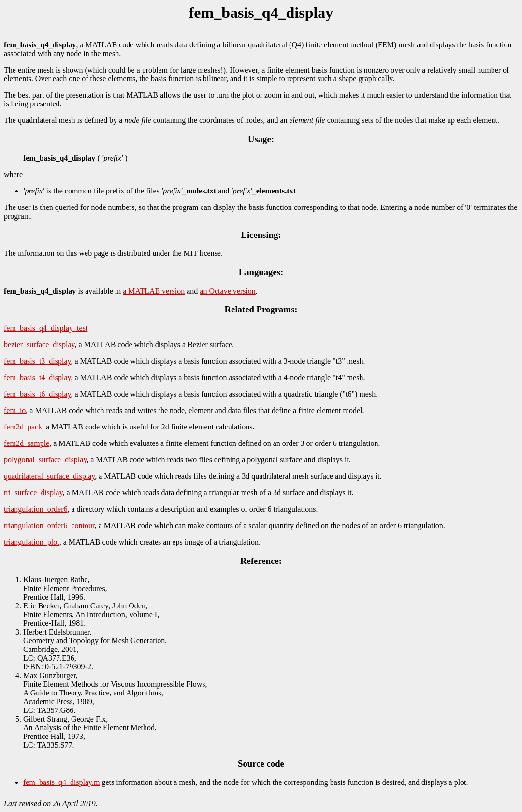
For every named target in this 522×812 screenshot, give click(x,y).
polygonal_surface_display (45, 460)
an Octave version (228, 291)
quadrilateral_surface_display (49, 476)
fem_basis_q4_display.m (62, 782)
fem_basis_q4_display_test (46, 328)
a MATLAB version (154, 291)
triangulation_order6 (36, 509)
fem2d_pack (23, 427)
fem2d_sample (27, 443)
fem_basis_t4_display (37, 377)
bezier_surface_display (39, 345)
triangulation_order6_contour (49, 525)
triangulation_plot (32, 542)
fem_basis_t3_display (37, 361)
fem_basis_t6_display (37, 394)
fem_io (15, 410)
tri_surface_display (33, 493)
